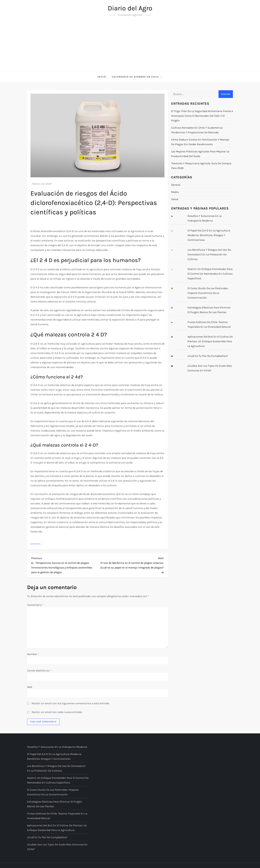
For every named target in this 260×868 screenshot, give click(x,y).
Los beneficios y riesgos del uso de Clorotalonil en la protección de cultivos (209, 254)
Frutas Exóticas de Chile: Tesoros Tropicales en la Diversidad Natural (209, 324)
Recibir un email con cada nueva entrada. (57, 712)
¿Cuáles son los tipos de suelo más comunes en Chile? (210, 368)
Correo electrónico (39, 671)
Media (175, 192)
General (36, 544)
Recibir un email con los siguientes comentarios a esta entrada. (71, 703)
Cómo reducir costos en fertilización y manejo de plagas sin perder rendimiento (200, 142)
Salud (175, 199)
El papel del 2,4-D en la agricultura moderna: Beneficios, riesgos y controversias (209, 235)
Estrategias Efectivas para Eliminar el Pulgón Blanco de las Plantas (209, 310)
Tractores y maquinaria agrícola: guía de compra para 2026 (201, 166)
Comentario (35, 605)
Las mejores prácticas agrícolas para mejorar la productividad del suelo (200, 154)
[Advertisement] (130, 47)
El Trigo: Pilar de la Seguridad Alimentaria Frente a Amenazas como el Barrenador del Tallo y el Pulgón (202, 116)
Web (30, 687)
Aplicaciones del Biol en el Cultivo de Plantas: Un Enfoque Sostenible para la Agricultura (210, 341)
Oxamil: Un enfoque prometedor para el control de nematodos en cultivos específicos (210, 274)
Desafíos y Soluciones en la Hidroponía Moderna (205, 218)
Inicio (102, 77)
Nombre (33, 654)
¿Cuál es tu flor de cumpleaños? (208, 356)
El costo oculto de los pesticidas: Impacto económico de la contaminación (208, 293)
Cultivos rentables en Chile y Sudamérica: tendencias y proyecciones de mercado (197, 130)
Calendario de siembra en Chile (137, 77)
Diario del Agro (130, 8)
